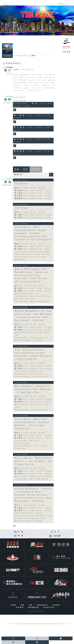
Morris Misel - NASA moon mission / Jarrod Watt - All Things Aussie (33, 461)
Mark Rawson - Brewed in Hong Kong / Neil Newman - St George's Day (33, 389)
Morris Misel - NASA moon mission (33, 476)
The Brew (20, 101)
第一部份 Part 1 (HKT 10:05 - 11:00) (33, 191)
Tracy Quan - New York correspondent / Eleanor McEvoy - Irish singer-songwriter (32, 424)
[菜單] (71, 3)
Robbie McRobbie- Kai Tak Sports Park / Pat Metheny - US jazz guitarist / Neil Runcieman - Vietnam (33, 316)
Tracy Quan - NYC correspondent (32, 252)
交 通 (21, 532)
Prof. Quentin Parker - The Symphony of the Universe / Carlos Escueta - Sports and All (33, 354)
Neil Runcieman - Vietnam (29, 340)
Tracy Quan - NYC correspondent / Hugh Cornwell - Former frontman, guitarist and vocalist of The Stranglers (33, 233)
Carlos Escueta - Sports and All (32, 376)
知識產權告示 (43, 605)
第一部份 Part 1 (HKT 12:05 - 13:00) (33, 215)
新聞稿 (14, 605)
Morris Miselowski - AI (27, 294)
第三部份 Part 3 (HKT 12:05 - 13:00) (33, 196)
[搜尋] (66, 3)
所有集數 (7, 56)
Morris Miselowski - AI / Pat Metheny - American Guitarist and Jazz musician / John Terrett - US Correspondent (32, 275)
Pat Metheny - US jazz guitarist (32, 338)
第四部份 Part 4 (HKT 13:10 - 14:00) (33, 198)
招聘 (23, 605)
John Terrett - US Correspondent (32, 301)
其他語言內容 (49, 607)
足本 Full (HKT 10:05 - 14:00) (30, 188)
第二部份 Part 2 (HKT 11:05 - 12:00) (33, 193)
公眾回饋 (57, 536)
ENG (59, 4)
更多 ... (15, 526)
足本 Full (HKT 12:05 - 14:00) (30, 212)
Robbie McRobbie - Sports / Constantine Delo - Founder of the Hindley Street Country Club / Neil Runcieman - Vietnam (33, 495)
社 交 (57, 532)
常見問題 (57, 605)
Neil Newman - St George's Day (31, 410)
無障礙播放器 (34, 607)
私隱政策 (20, 607)
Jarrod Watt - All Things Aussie (31, 479)
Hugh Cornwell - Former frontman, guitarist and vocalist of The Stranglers (33, 257)
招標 (31, 605)
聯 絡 (21, 536)
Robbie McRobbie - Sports (29, 513)
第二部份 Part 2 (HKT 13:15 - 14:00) (33, 218)
